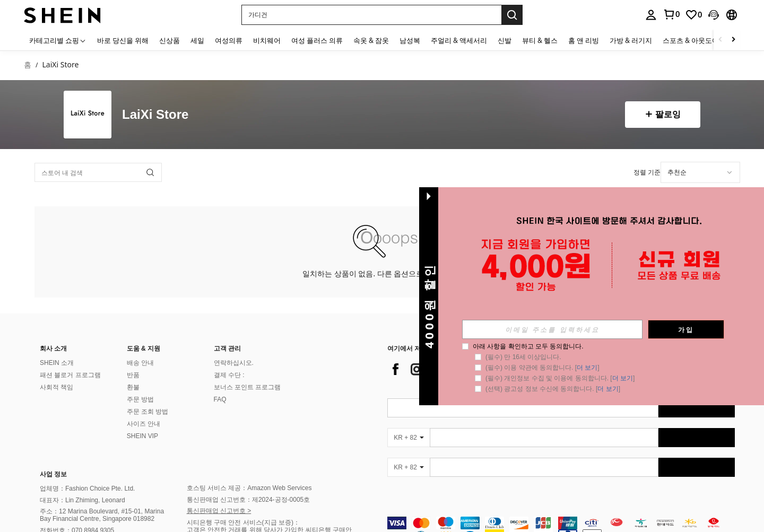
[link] (671, 14)
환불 (133, 387)
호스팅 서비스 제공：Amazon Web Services (249, 488)
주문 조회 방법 (148, 412)
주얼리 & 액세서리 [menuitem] (459, 40)
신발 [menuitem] (505, 40)
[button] (371, 15)
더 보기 (587, 368)
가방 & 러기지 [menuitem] (631, 40)
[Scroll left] (720, 40)
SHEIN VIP (142, 436)
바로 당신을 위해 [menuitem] (123, 40)
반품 (133, 375)
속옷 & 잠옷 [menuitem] (371, 40)
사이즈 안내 (144, 424)
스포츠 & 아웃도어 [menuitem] (691, 40)
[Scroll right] (733, 40)
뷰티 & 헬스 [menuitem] (540, 40)
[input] (552, 329)
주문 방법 (140, 399)
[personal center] (651, 15)
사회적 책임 (57, 387)
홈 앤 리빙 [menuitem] (584, 40)
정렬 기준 (647, 172)
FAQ (220, 399)
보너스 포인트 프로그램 (248, 387)
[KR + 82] (409, 438)
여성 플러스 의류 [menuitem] (317, 40)
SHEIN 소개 (57, 363)
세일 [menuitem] (197, 40)
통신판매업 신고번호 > (219, 511)
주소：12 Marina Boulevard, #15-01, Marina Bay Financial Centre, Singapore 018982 (102, 515)
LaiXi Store (155, 115)
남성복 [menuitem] (410, 40)
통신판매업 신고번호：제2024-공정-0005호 (249, 500)
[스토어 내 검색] (98, 172)
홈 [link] (28, 65)
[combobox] (700, 172)
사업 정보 (53, 474)
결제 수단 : (229, 375)
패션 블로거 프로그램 (70, 375)
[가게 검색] (150, 172)
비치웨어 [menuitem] (267, 40)
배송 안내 (140, 363)
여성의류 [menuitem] (229, 40)
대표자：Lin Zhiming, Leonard (83, 500)
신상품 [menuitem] (170, 40)
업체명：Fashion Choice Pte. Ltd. (87, 489)
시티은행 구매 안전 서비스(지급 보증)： (243, 522)
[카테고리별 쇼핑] (58, 40)
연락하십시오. (234, 363)
